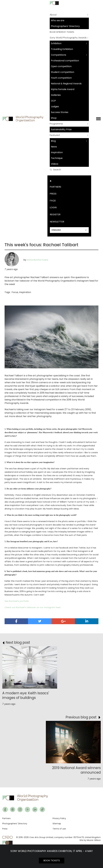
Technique (57, 158)
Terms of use (59, 829)
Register (55, 214)
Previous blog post (81, 717)
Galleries (56, 95)
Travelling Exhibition (62, 49)
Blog (53, 141)
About (53, 15)
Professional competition (65, 61)
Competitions (58, 55)
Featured (55, 135)
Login (53, 207)
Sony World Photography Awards (68, 38)
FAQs (53, 201)
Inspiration (57, 152)
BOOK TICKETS (52, 860)
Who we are (58, 20)
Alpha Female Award (63, 89)
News (54, 147)
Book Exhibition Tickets (62, 32)
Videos (55, 164)
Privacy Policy (59, 818)
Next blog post (18, 642)
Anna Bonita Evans (38, 260)
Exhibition (56, 43)
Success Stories (60, 112)
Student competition (62, 72)
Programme (56, 124)
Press (53, 194)
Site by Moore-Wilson (90, 840)
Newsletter (57, 222)
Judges (55, 106)
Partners (55, 187)
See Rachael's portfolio (17, 601)
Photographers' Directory (65, 26)
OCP (53, 101)
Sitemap (57, 824)
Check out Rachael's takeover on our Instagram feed (32, 607)
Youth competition (61, 78)
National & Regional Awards (66, 84)
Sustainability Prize (61, 129)
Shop (54, 118)
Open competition (61, 66)
